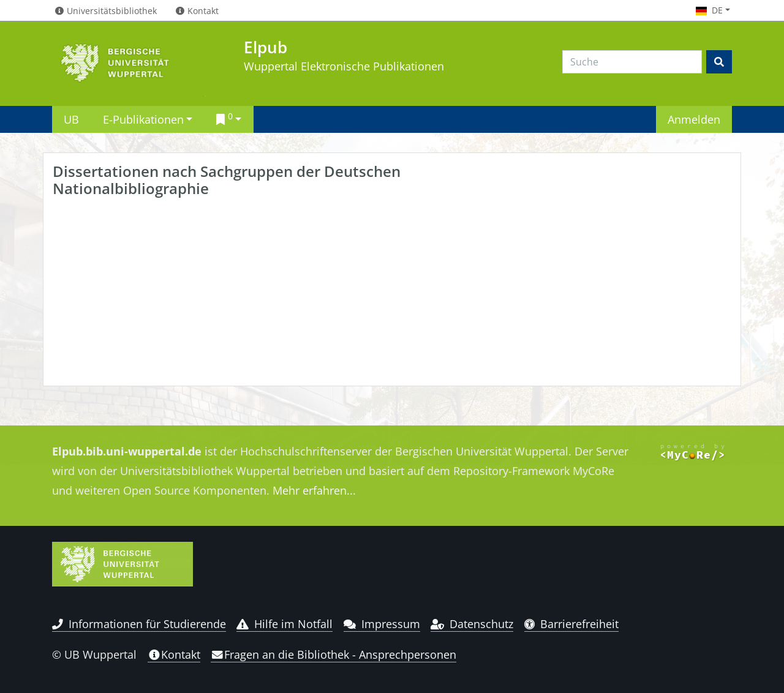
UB (71, 119)
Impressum (382, 624)
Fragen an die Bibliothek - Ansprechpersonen (334, 654)
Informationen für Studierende (139, 624)
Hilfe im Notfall (285, 624)
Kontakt (174, 654)
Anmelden (694, 119)
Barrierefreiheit (572, 624)
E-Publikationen (143, 119)
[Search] (632, 62)
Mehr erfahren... (314, 490)
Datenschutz (472, 624)
